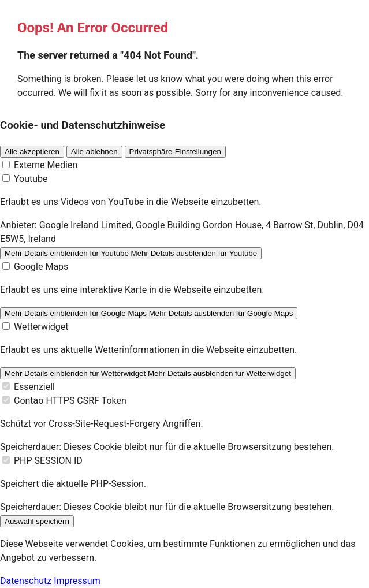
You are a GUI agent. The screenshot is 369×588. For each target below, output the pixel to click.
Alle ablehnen (94, 152)
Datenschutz (26, 581)
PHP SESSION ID (48, 461)
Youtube (31, 179)
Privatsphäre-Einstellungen (175, 152)
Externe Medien (46, 165)
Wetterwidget (41, 327)
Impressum (77, 581)
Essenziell (34, 387)
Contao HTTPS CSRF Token (70, 401)
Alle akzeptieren (32, 152)
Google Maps (41, 267)
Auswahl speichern (37, 521)
